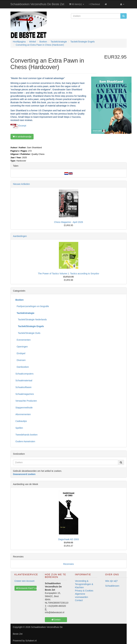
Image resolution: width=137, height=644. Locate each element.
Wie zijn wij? (111, 581)
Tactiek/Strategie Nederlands (31, 320)
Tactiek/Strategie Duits (28, 333)
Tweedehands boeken (27, 435)
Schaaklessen (112, 586)
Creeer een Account (25, 581)
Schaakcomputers (25, 374)
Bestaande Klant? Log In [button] (27, 588)
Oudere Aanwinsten (25, 441)
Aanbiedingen (20, 236)
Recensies (68, 564)
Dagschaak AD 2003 (69, 539)
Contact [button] (56, 620)
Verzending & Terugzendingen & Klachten (84, 584)
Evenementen (23, 340)
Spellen (19, 428)
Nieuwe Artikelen (21, 184)
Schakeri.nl (31, 641)
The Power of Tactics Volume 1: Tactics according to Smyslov (68, 274)
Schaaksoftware (24, 387)
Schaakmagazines (25, 394)
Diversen (21, 360)
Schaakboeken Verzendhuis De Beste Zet (37, 4)
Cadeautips (21, 421)
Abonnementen (23, 414)
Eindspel (20, 353)
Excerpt (22, 126)
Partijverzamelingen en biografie (32, 306)
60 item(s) (77, 4)
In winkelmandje (22, 137)
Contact (79, 600)
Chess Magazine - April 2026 (68, 222)
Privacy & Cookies (84, 591)
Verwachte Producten (26, 401)
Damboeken (22, 367)
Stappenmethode (24, 408)
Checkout (94, 4)
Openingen (22, 347)
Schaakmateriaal (24, 380)
